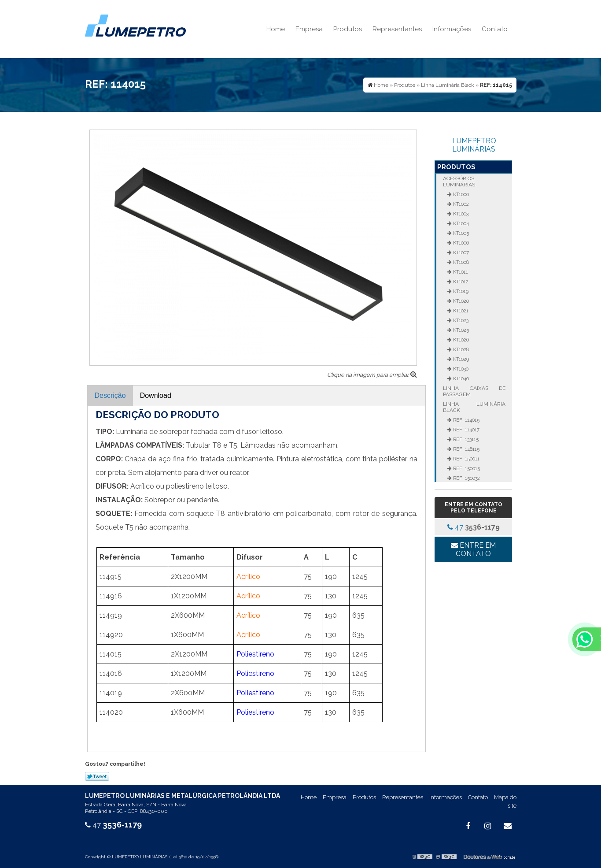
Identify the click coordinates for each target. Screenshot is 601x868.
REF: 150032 (466, 478)
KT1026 (460, 340)
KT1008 (460, 262)
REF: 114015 (466, 420)
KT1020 (460, 301)
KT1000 (460, 194)
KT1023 (460, 320)
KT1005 (460, 233)
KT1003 (460, 214)
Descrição (110, 395)
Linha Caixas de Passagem (474, 391)
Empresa (309, 29)
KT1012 (460, 282)
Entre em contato (473, 549)
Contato (495, 29)
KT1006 (460, 243)
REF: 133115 (465, 439)
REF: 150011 (466, 459)
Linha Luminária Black (474, 407)
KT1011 (460, 272)
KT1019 (460, 291)
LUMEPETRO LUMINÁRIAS (474, 145)
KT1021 (460, 311)
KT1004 (460, 223)
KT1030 (460, 369)
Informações (452, 29)
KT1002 (460, 204)
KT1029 (460, 359)
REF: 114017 (466, 430)
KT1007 (460, 252)
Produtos (348, 29)
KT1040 (460, 378)
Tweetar (97, 776)
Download (156, 395)
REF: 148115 (466, 449)
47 (474, 527)
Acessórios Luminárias (459, 182)
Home (276, 29)
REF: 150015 (466, 468)
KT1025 (460, 330)
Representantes (397, 29)
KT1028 (460, 349)
